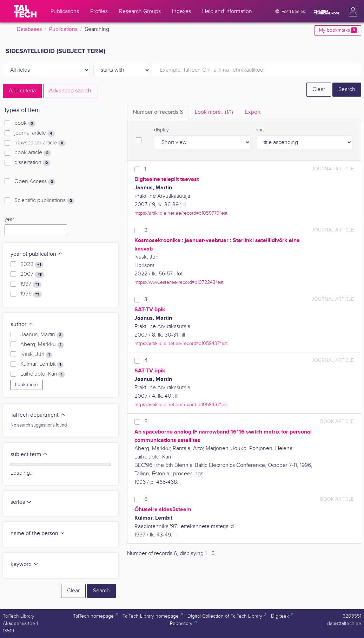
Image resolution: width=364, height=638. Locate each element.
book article (33, 153)
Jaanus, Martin (42, 335)
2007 (32, 274)
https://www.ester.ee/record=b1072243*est (179, 282)
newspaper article (40, 143)
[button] (352, 11)
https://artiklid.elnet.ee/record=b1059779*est (181, 213)
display (161, 130)
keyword (25, 564)
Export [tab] (253, 112)
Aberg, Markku (42, 345)
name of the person (38, 533)
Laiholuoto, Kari (43, 374)
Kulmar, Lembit (42, 364)
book (25, 123)
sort (260, 130)
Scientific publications (44, 201)
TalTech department (38, 415)
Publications (63, 29)
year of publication (37, 254)
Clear (319, 89)
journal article (35, 133)
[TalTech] (25, 11)
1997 (31, 284)
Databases (29, 29)
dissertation (32, 163)
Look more (27, 385)
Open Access (35, 182)
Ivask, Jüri (36, 354)
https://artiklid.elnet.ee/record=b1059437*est (181, 343)
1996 (31, 294)
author (22, 324)
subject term (29, 454)
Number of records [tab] (158, 112)
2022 (32, 265)
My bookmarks (338, 30)
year (9, 219)
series (21, 502)
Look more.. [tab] (214, 112)
